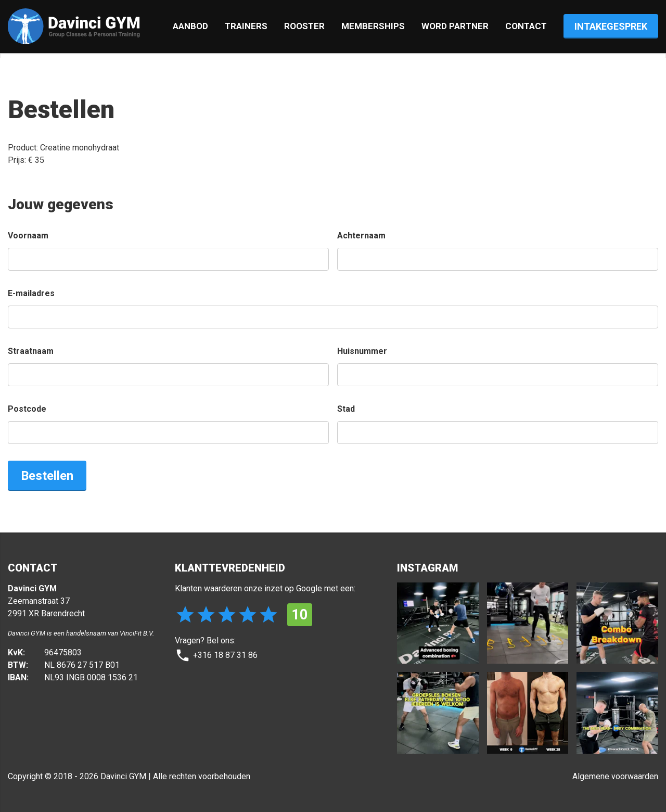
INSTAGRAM (427, 568)
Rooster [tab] (304, 26)
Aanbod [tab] (190, 26)
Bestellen (47, 475)
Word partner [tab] (455, 26)
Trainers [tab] (246, 26)
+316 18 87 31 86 (216, 655)
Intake (611, 26)
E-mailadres (31, 293)
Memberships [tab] (373, 26)
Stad (346, 409)
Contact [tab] (526, 26)
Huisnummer (362, 351)
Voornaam (28, 236)
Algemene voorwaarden (615, 776)
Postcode (27, 409)
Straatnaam (31, 351)
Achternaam (361, 236)
